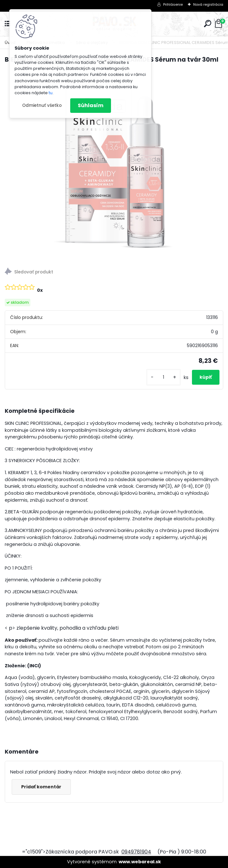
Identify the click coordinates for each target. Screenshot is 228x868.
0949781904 (136, 852)
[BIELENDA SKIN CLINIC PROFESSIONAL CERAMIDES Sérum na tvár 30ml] (114, 164)
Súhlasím (91, 105)
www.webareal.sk (140, 862)
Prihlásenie (173, 4)
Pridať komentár (41, 787)
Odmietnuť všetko (42, 105)
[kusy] (163, 377)
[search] (208, 24)
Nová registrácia (208, 4)
